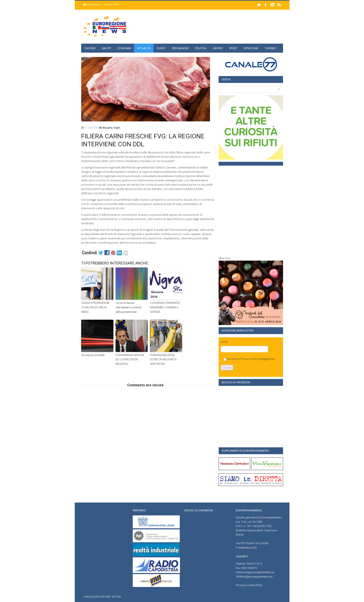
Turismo (270, 48)
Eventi (161, 48)
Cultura (90, 48)
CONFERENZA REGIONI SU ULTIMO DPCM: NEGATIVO (130, 360)
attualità (107, 128)
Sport (233, 48)
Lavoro (218, 48)
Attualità (144, 48)
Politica (201, 48)
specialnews (180, 48)
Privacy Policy (249, 359)
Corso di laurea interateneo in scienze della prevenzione (128, 307)
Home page (112, 5)
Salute (106, 48)
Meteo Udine (225, 258)
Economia (124, 48)
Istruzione (251, 48)
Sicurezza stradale (93, 355)
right (117, 128)
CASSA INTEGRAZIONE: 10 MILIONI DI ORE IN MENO (96, 307)
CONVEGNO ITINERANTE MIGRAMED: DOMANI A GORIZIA (165, 307)
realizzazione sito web (97, 597)
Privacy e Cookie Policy (249, 585)
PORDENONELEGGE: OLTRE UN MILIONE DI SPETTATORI (163, 360)
